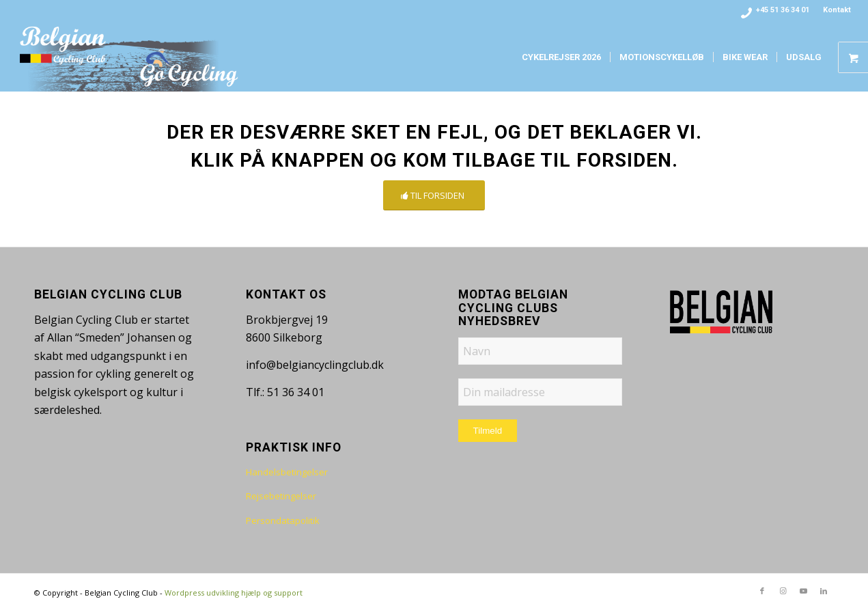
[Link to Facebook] (762, 591)
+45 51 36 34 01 (783, 10)
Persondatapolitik (283, 520)
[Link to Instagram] (783, 591)
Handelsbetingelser (287, 472)
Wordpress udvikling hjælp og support (234, 593)
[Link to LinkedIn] (824, 591)
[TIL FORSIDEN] (434, 196)
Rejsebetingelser (281, 496)
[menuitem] (834, 10)
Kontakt (837, 10)
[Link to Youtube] (803, 591)
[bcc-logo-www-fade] (130, 57)
